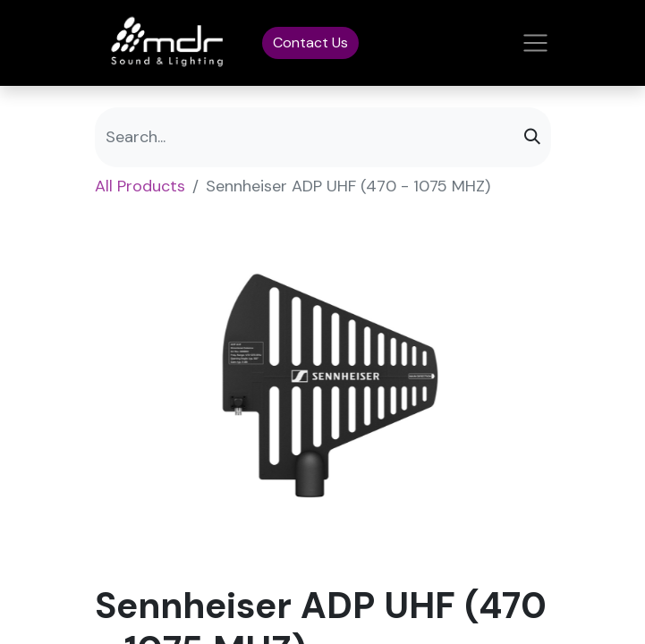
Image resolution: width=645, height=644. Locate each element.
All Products (140, 186)
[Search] (532, 137)
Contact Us (310, 42)
